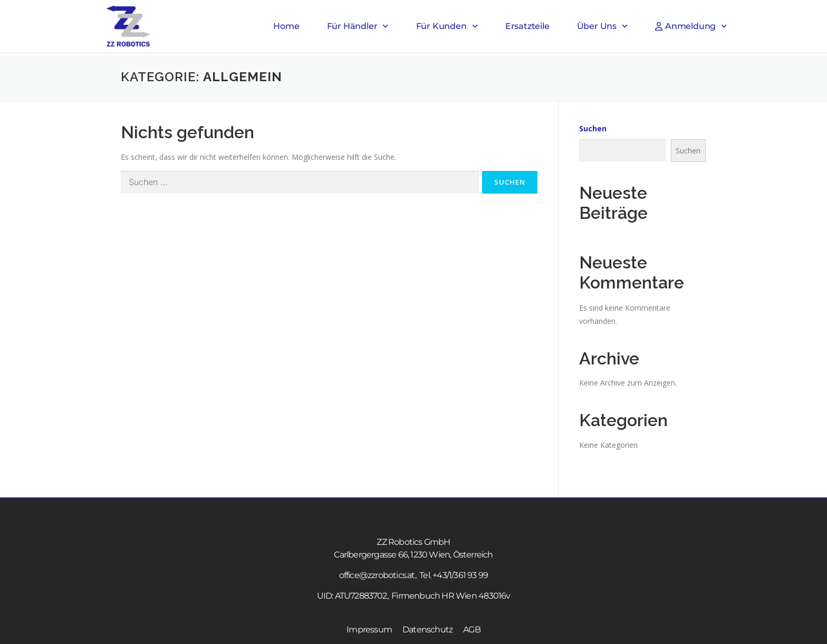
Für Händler (358, 26)
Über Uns (603, 26)
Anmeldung (691, 26)
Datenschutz (427, 629)
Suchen (593, 128)
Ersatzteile (527, 26)
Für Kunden (447, 26)
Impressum (369, 629)
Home (286, 26)
